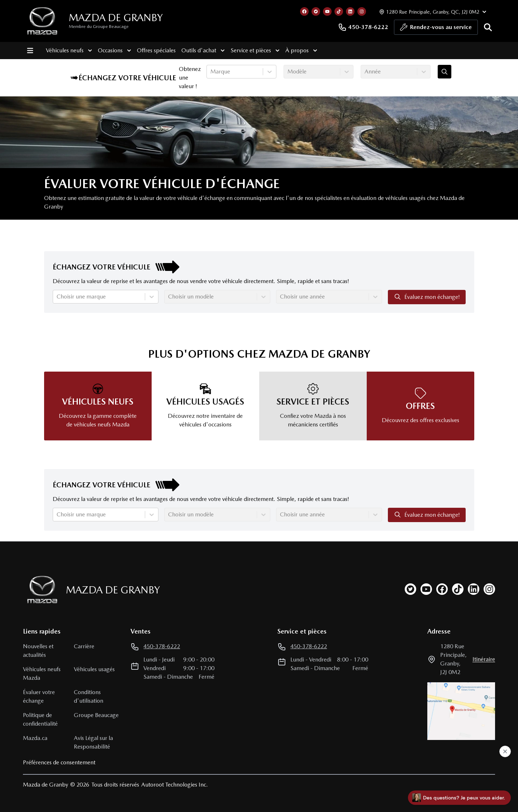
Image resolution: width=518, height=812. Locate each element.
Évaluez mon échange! (427, 297)
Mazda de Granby (116, 18)
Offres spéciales (156, 50)
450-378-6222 (363, 27)
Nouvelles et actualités (38, 651)
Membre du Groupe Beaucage (99, 27)
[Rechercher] (488, 27)
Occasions (115, 51)
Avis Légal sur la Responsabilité (93, 742)
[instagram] (489, 589)
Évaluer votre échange (39, 696)
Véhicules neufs (69, 51)
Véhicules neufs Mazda (42, 674)
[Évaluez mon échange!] (445, 72)
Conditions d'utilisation (89, 696)
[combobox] (211, 72)
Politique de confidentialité (40, 719)
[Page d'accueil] (40, 590)
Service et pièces (255, 51)
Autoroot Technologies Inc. (175, 785)
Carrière (84, 646)
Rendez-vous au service (436, 29)
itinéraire (484, 659)
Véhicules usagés (94, 669)
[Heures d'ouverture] (432, 12)
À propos (301, 51)
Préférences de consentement (59, 762)
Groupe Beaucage (96, 715)
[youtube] (426, 589)
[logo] (42, 21)
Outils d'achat (203, 51)
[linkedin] (474, 589)
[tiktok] (458, 589)
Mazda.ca (35, 738)
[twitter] (410, 589)
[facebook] (442, 589)
